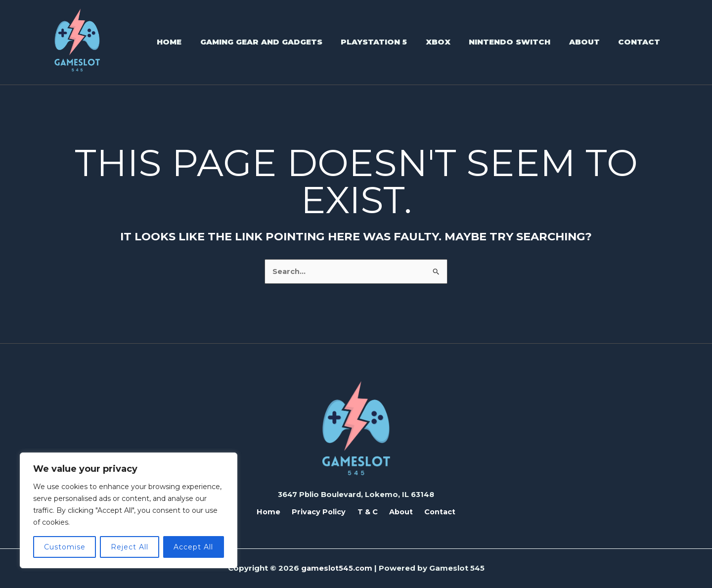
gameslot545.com (336, 568)
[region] (129, 510)
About (398, 511)
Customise (65, 547)
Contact (433, 511)
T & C (367, 511)
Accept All (193, 547)
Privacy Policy (322, 511)
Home (275, 511)
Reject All (130, 547)
